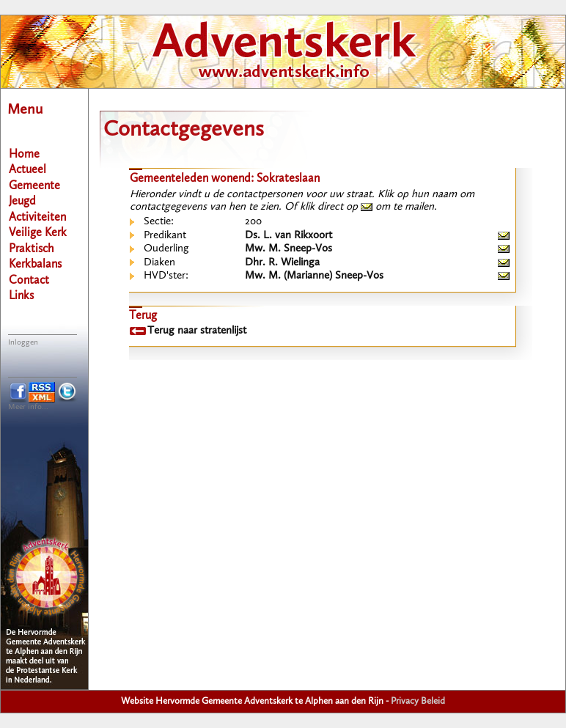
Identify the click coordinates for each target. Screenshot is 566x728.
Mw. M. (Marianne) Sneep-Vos (314, 276)
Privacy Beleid (418, 701)
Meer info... (28, 407)
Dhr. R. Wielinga (282, 263)
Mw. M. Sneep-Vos (288, 249)
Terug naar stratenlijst (197, 331)
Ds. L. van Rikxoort (288, 236)
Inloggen (23, 343)
